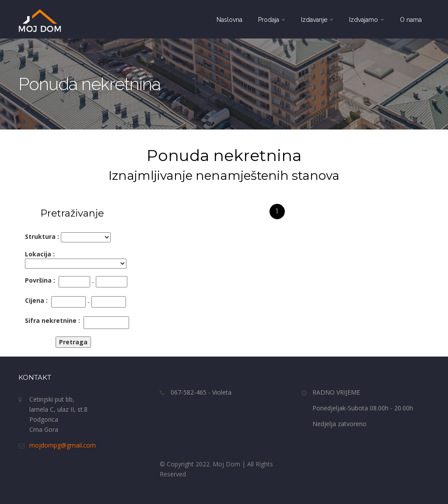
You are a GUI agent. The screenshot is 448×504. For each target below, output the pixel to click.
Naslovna (229, 20)
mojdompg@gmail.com (63, 445)
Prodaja (272, 20)
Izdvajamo (367, 20)
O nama (411, 20)
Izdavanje (317, 20)
